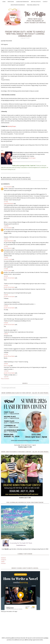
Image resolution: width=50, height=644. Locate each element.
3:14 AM (6, 269)
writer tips (20, 179)
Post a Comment (5, 379)
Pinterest (3, 563)
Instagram (4, 560)
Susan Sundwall (8, 271)
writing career (27, 179)
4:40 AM (6, 364)
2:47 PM (6, 354)
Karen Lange (7, 366)
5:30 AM (6, 306)
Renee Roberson (8, 248)
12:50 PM (6, 377)
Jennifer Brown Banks (7, 179)
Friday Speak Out (26, 177)
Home (4, 2)
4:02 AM (6, 276)
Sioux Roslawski (8, 187)
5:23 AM (6, 285)
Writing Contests (36, 2)
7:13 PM (6, 258)
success (15, 179)
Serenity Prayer (12, 126)
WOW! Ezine (11, 2)
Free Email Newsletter (33, 5)
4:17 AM (6, 202)
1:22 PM (6, 239)
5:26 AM (6, 295)
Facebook (3, 558)
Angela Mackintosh (9, 204)
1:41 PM (6, 246)
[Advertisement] (25, 625)
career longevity (7, 177)
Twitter (3, 562)
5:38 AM (6, 334)
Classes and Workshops (22, 2)
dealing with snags (17, 177)
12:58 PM (6, 226)
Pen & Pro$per (32, 158)
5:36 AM (6, 323)
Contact (45, 2)
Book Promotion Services (18, 5)
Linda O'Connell (8, 259)
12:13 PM (6, 371)
